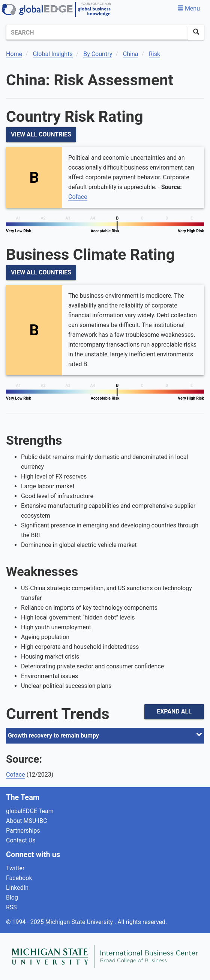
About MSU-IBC (27, 821)
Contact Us (21, 840)
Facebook (19, 878)
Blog (12, 897)
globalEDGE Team (30, 811)
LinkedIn (17, 888)
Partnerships (23, 831)
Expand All (174, 711)
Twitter (15, 868)
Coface (78, 197)
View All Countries (41, 134)
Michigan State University (80, 922)
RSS (11, 907)
